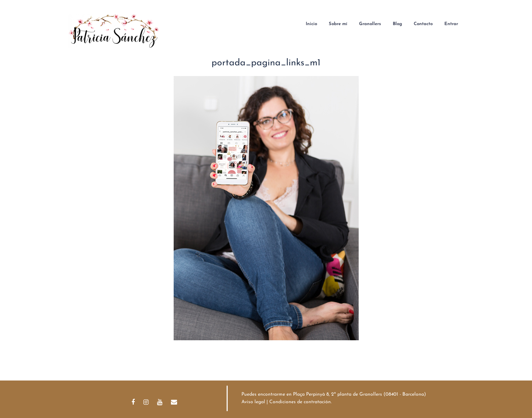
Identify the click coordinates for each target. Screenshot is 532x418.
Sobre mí (338, 24)
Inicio (311, 24)
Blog (397, 24)
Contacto (423, 24)
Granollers (370, 24)
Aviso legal (253, 402)
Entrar (451, 24)
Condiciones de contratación (300, 402)
